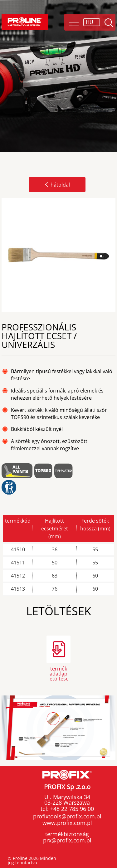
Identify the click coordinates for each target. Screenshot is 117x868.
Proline (25, 22)
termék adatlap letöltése (58, 673)
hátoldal (57, 185)
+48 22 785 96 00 (71, 809)
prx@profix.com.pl (67, 840)
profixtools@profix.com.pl (67, 816)
